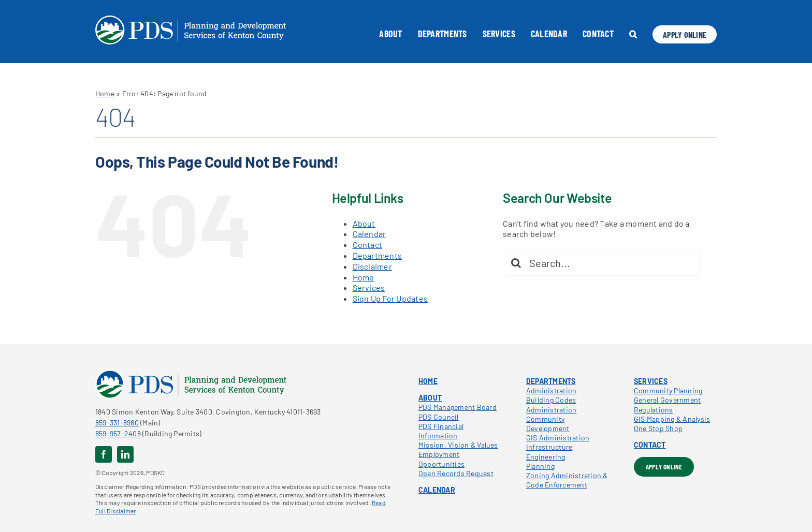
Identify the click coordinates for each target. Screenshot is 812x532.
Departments (378, 255)
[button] (633, 34)
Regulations (654, 410)
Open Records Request (456, 473)
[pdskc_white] (191, 19)
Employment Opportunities (441, 459)
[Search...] (601, 263)
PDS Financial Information (441, 431)
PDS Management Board (458, 407)
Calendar (369, 234)
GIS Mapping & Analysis (672, 419)
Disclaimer (372, 266)
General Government (667, 400)
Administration (551, 390)
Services (369, 287)
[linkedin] (125, 454)
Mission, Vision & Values (458, 445)
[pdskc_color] (191, 373)
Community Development (548, 424)
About (364, 223)
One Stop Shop (658, 428)
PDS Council (439, 417)
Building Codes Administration (551, 404)
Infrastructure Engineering (549, 452)
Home (105, 93)
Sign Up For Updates (390, 298)
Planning (540, 466)
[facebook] (104, 454)
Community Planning (668, 390)
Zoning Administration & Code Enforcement (567, 480)
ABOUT (430, 398)
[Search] (516, 263)
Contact (368, 245)
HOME (428, 381)
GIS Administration (558, 438)
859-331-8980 (117, 423)
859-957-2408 (118, 433)
